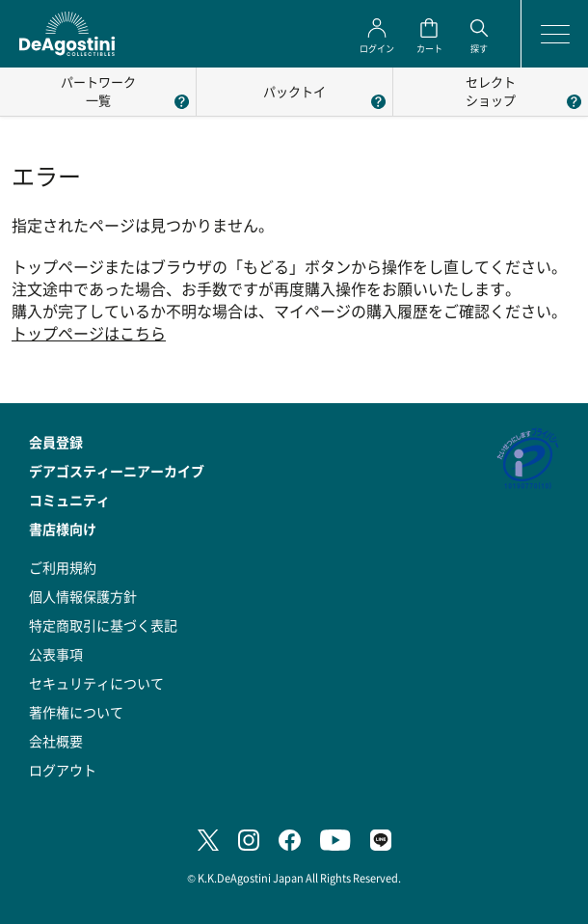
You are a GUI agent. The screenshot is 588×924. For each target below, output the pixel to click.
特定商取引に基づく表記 (103, 625)
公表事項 (56, 654)
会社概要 (56, 741)
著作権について (76, 712)
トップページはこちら (89, 333)
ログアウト (63, 770)
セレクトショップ (491, 91)
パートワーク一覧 (98, 91)
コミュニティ (69, 500)
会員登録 (56, 442)
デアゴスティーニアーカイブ (117, 471)
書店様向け (63, 529)
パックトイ (294, 91)
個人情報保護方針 (83, 596)
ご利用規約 (63, 567)
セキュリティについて (96, 683)
